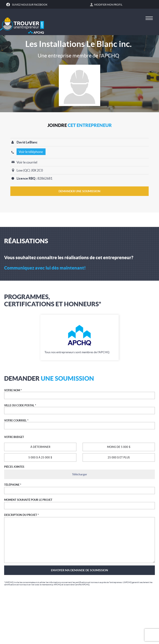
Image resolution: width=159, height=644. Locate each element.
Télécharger (80, 474)
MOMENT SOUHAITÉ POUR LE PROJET (28, 500)
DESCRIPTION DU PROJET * (21, 515)
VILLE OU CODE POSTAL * (20, 405)
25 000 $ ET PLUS (119, 457)
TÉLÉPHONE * (13, 485)
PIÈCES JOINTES (14, 467)
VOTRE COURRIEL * (16, 420)
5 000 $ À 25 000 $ (40, 457)
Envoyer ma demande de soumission (79, 570)
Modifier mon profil (108, 5)
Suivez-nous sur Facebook (30, 5)
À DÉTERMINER (40, 447)
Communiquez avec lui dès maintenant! (45, 268)
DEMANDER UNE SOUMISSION (79, 191)
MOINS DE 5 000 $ (119, 447)
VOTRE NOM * (13, 390)
